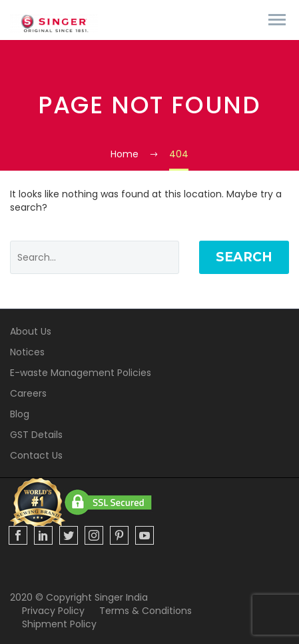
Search (244, 257)
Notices (27, 352)
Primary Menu (277, 20)
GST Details (36, 435)
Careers (28, 393)
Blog (20, 414)
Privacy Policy (53, 611)
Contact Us (36, 455)
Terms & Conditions (146, 611)
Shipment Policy (59, 624)
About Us (31, 331)
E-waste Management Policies (81, 373)
